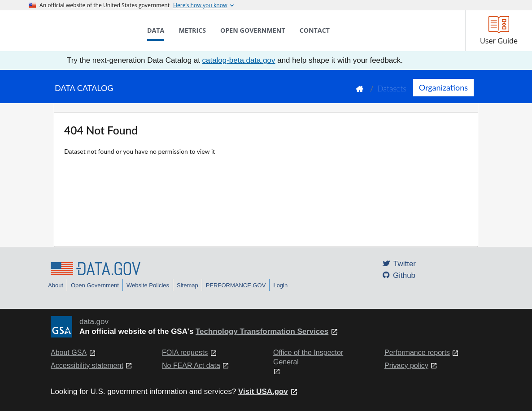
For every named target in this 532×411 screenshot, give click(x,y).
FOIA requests (185, 353)
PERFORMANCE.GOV (236, 285)
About (56, 285)
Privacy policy (406, 366)
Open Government (95, 285)
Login (280, 285)
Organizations (443, 87)
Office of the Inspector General (308, 357)
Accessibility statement (87, 366)
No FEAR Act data (191, 366)
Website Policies (148, 285)
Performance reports (417, 353)
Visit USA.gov (263, 392)
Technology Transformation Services (262, 331)
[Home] (74, 30)
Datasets (392, 89)
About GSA (69, 353)
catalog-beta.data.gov (239, 60)
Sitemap (188, 285)
